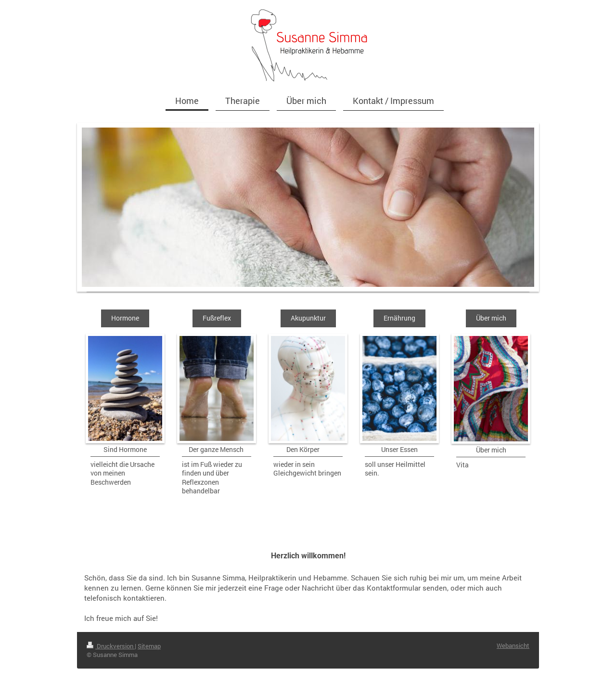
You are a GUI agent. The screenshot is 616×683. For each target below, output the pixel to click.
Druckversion (111, 646)
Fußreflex (217, 318)
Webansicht (513, 645)
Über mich (491, 318)
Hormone (125, 318)
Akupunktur (308, 318)
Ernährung (399, 318)
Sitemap (149, 646)
